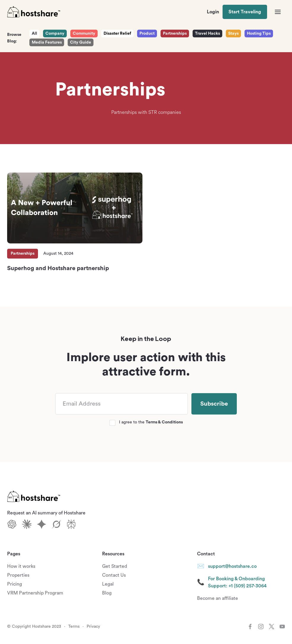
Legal (108, 584)
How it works (21, 566)
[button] (278, 12)
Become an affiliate (218, 598)
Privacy (93, 627)
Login (213, 12)
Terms (74, 627)
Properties (18, 575)
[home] (34, 12)
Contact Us (114, 575)
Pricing (15, 584)
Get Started (115, 566)
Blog (107, 593)
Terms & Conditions (164, 422)
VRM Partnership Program (35, 593)
